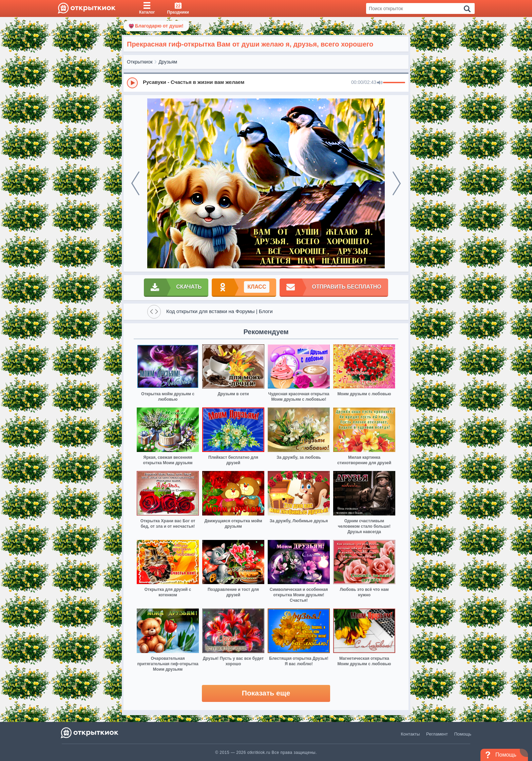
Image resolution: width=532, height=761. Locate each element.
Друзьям (168, 62)
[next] (397, 183)
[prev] (135, 183)
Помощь (463, 734)
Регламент (437, 734)
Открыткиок (140, 62)
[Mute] (380, 83)
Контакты (410, 734)
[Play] (132, 83)
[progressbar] (394, 83)
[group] (266, 83)
